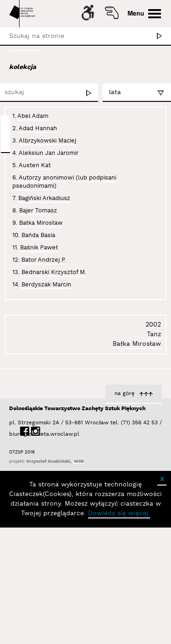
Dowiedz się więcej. (119, 630)
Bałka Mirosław (41, 223)
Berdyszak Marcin (46, 285)
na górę (124, 510)
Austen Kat (35, 165)
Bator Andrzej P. (44, 260)
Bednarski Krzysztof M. (54, 272)
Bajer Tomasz (38, 211)
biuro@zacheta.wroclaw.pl (14, 551)
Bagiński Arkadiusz (44, 198)
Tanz (154, 451)
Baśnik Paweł (39, 248)
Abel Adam (33, 116)
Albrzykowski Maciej (47, 141)
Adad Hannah (38, 128)
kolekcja (23, 67)
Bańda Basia (38, 235)
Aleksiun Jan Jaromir (49, 153)
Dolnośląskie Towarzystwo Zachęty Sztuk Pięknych (77, 525)
